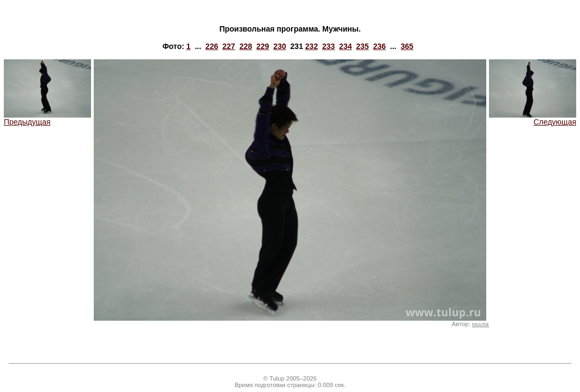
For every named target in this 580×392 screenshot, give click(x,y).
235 (362, 46)
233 (328, 46)
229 (262, 46)
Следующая (533, 118)
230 (279, 46)
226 (212, 46)
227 (229, 46)
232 (312, 46)
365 (407, 46)
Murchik (481, 324)
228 (246, 46)
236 (379, 46)
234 (345, 46)
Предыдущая (47, 118)
